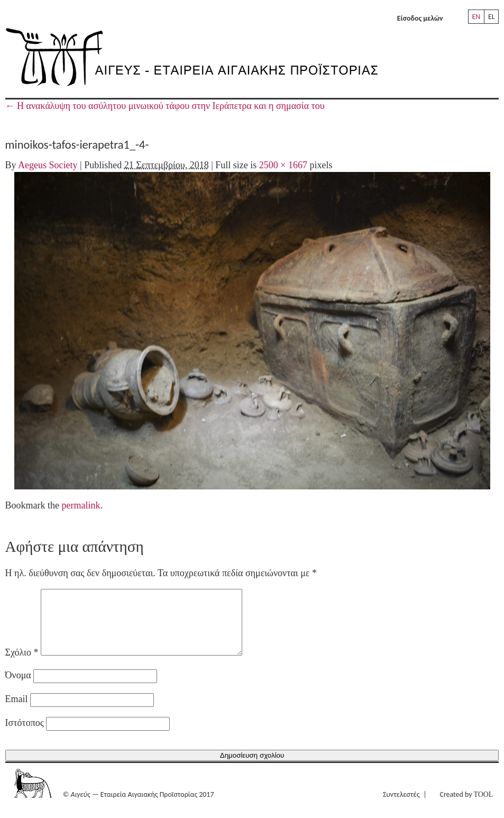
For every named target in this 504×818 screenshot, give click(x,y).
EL (492, 17)
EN (476, 17)
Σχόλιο (22, 665)
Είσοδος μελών (420, 18)
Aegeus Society (48, 165)
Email (17, 712)
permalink (81, 505)
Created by (467, 807)
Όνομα (18, 688)
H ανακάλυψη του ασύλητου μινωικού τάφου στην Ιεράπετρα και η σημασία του (165, 106)
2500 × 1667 (283, 165)
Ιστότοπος (25, 735)
